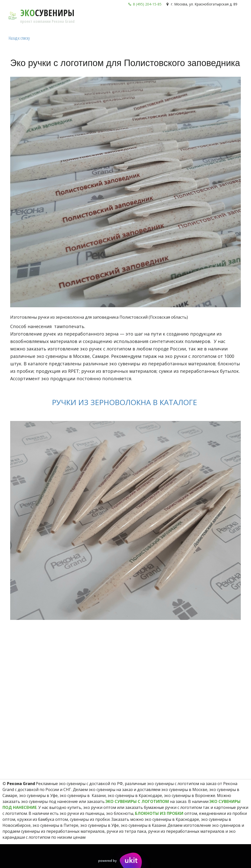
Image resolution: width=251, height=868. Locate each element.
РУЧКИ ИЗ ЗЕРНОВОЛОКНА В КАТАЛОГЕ (125, 402)
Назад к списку (19, 38)
